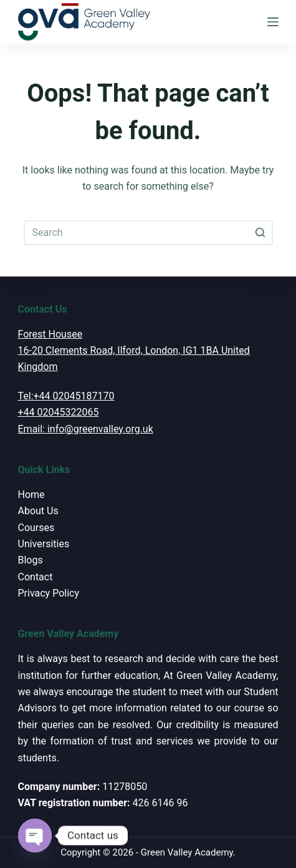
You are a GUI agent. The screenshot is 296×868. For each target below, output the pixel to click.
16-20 (31, 350)
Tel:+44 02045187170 (66, 396)
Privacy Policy (49, 593)
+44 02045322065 (59, 412)
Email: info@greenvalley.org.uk (86, 429)
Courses (36, 528)
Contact (36, 577)
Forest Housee (50, 334)
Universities (44, 544)
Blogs (31, 560)
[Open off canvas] (273, 22)
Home (31, 495)
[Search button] (260, 233)
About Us (38, 511)
